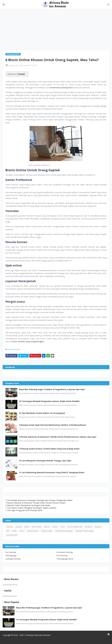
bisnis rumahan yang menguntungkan (28, 341)
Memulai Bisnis (33, 531)
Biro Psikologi (62, 555)
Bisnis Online (37, 527)
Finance (55, 527)
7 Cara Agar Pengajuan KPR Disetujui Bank (24, 510)
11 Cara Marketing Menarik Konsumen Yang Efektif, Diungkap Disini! (52, 472)
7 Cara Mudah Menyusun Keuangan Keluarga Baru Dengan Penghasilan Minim (39, 500)
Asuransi (19, 527)
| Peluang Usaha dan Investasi (37, 635)
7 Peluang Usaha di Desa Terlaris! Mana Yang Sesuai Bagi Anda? (49, 449)
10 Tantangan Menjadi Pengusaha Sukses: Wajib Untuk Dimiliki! (49, 401)
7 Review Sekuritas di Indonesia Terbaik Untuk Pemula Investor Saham (36, 503)
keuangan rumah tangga (84, 531)
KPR (8, 531)
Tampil (21, 74)
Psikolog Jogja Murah (65, 559)
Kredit (14, 531)
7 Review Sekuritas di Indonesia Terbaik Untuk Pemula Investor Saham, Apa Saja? (58, 437)
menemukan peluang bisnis (61, 88)
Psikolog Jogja (11, 555)
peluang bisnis (12, 535)
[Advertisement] (56, 30)
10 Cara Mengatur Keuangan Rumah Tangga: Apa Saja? (45, 461)
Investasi (98, 527)
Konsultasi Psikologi (65, 552)
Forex (63, 527)
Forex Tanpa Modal (75, 527)
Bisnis (27, 527)
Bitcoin (47, 527)
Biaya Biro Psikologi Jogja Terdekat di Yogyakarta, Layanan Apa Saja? (52, 389)
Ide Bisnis (88, 527)
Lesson (22, 531)
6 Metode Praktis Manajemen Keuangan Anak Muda (28, 505)
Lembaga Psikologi (13, 559)
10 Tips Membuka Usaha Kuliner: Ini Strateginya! (42, 413)
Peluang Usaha (14, 349)
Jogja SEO (15, 65)
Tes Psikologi (11, 552)
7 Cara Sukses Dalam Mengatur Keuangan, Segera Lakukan (31, 508)
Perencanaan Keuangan (64, 531)
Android (10, 527)
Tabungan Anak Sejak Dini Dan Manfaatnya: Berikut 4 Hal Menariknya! (52, 425)
